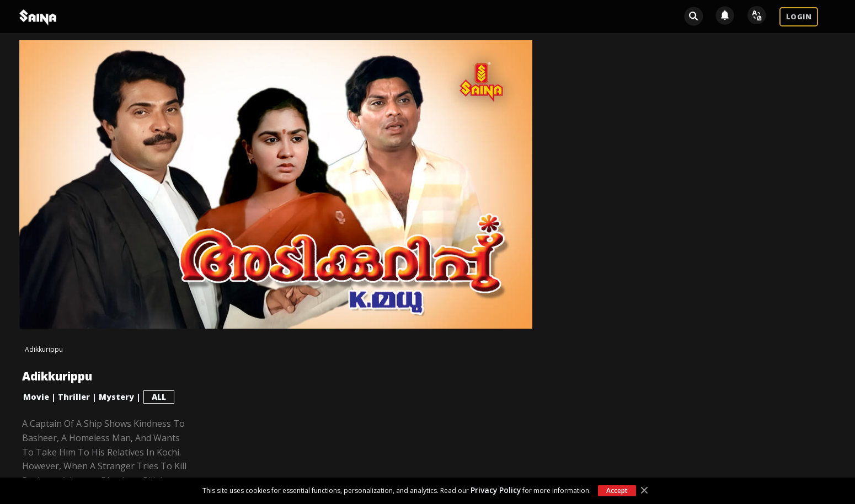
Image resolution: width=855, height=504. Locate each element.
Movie (36, 397)
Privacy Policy (496, 490)
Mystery (116, 397)
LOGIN (799, 17)
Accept (617, 490)
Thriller (74, 397)
